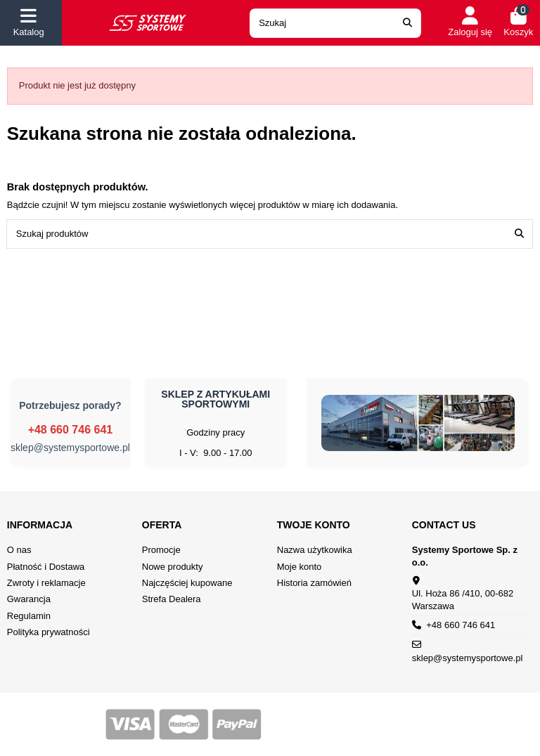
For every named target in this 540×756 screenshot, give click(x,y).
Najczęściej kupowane (187, 583)
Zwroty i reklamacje (46, 583)
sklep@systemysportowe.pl (70, 448)
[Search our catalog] (407, 23)
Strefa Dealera (172, 599)
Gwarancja (29, 599)
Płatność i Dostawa (46, 567)
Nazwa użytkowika (315, 550)
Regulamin (29, 616)
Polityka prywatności (49, 632)
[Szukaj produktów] (519, 234)
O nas (19, 550)
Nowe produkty (173, 567)
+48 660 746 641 (71, 430)
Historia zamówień (314, 583)
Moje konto (300, 567)
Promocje (161, 550)
